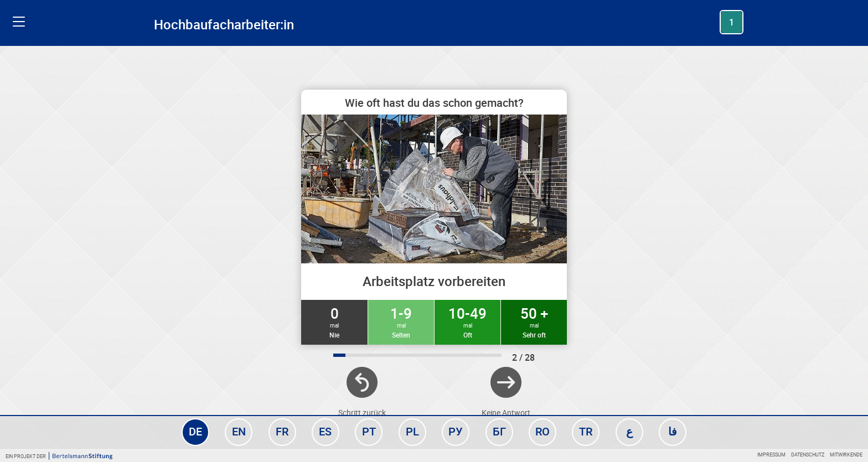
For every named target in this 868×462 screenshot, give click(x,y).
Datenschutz (808, 455)
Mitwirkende (846, 455)
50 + (534, 321)
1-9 (401, 321)
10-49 (467, 321)
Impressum (771, 455)
